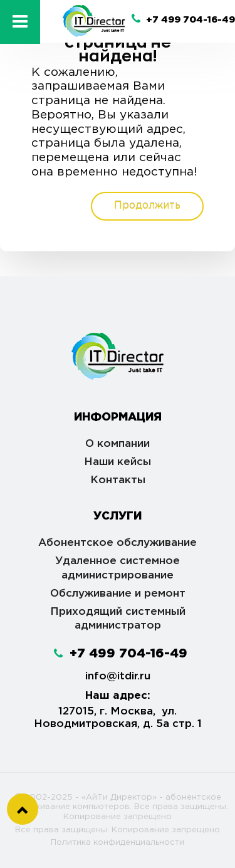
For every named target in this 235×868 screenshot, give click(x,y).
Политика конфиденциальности (118, 843)
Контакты (118, 480)
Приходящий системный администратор (118, 619)
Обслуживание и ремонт (118, 594)
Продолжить (147, 206)
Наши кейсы (118, 462)
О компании (118, 444)
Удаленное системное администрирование (118, 568)
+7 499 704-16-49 (183, 20)
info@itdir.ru (118, 677)
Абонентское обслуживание (118, 543)
